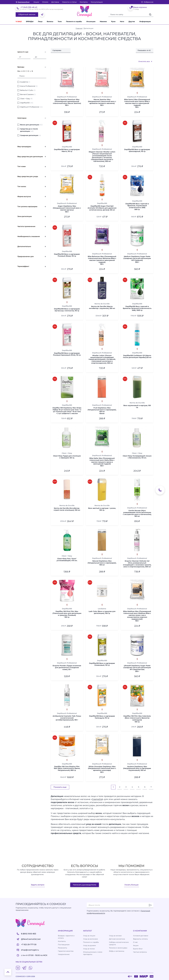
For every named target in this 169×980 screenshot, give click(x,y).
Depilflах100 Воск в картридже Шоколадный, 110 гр (137, 150)
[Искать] (150, 15)
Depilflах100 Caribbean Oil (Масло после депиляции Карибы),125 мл (137, 356)
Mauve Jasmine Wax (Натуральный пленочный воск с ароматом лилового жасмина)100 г (102, 102)
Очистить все (145, 61)
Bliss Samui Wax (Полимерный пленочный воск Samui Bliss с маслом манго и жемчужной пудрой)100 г (137, 103)
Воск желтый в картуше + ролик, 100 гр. (102, 509)
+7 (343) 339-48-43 (29, 7)
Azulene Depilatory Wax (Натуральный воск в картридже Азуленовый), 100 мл (137, 768)
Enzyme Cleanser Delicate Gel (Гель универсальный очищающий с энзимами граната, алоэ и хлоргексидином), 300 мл (137, 564)
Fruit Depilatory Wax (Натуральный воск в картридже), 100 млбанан (102, 411)
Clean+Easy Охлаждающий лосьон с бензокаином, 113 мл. (137, 457)
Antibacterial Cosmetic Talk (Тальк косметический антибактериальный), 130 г (67, 718)
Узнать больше (131, 885)
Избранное (147, 2)
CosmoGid (97, 799)
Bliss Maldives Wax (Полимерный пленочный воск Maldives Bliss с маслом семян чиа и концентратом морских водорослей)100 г (137, 616)
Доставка (55, 2)
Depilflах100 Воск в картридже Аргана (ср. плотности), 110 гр (67, 310)
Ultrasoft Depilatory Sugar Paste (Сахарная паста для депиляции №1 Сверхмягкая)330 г (137, 668)
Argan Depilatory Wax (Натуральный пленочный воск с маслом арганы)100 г (67, 209)
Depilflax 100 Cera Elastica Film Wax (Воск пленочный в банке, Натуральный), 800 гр (67, 768)
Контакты (84, 2)
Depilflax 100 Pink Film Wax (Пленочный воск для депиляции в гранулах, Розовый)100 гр (67, 614)
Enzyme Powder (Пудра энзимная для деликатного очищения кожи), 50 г (67, 668)
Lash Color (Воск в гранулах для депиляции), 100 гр (102, 612)
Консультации (97, 2)
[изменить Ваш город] (23, 2)
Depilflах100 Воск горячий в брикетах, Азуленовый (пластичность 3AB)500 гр (137, 207)
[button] (133, 22)
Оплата (45, 2)
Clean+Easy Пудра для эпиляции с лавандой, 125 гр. (67, 457)
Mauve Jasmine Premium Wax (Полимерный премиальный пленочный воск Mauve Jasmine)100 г (67, 102)
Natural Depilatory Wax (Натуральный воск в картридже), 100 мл (102, 563)
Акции (36, 2)
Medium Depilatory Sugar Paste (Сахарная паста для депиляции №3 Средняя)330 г (137, 259)
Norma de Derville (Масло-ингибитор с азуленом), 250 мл (102, 307)
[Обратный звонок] (160, 490)
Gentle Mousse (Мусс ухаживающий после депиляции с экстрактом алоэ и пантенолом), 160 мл (137, 513)
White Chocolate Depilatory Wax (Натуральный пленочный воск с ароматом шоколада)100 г (102, 769)
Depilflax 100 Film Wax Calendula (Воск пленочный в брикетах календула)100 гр (137, 719)
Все (19, 71)
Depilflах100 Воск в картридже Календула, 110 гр (102, 717)
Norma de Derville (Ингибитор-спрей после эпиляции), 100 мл (67, 509)
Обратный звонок (27, 14)
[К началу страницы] (8, 972)
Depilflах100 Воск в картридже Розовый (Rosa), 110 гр (67, 255)
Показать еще (60, 787)
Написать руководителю (85, 885)
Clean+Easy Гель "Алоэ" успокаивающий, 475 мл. (67, 560)
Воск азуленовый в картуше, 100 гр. (137, 406)
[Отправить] (150, 905)
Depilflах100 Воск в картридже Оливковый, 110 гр (102, 664)
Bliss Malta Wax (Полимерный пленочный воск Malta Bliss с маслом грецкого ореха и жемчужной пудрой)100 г (102, 462)
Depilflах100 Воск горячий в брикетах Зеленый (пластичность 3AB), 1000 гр (137, 308)
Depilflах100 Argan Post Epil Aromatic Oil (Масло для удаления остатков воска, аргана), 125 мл (102, 208)
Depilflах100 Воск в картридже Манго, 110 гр (67, 150)
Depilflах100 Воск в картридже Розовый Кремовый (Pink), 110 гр (67, 354)
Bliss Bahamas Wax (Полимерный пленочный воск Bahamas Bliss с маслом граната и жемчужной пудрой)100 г (102, 260)
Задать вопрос (38, 885)
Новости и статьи (69, 2)
